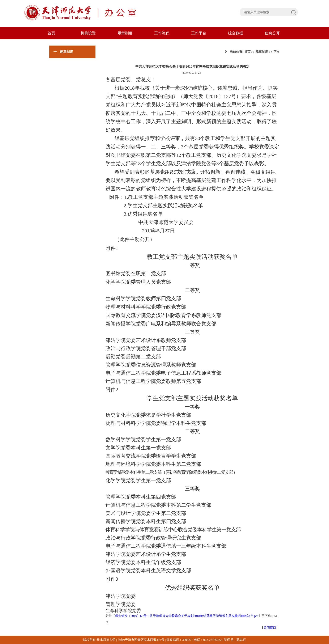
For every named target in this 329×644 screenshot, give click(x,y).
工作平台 (199, 33)
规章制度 (125, 33)
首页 (51, 33)
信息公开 (272, 33)
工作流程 (162, 33)
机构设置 (88, 33)
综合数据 (236, 33)
